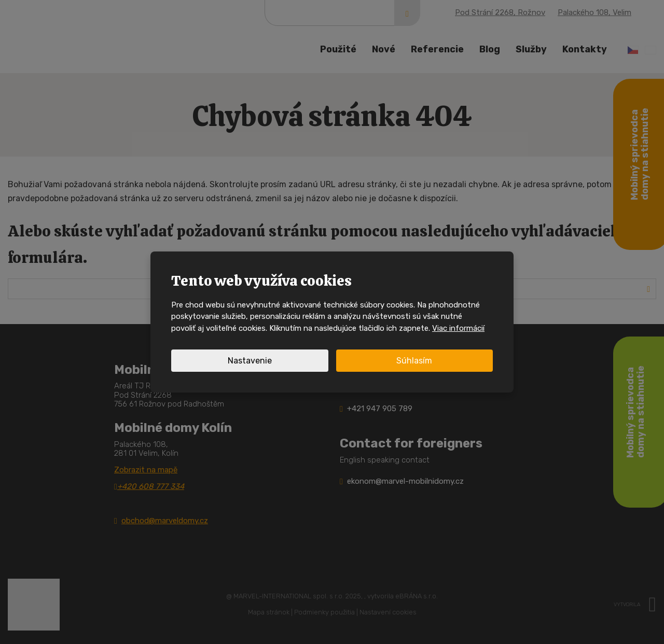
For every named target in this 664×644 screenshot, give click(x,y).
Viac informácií (458, 328)
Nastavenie (250, 361)
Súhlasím (414, 361)
